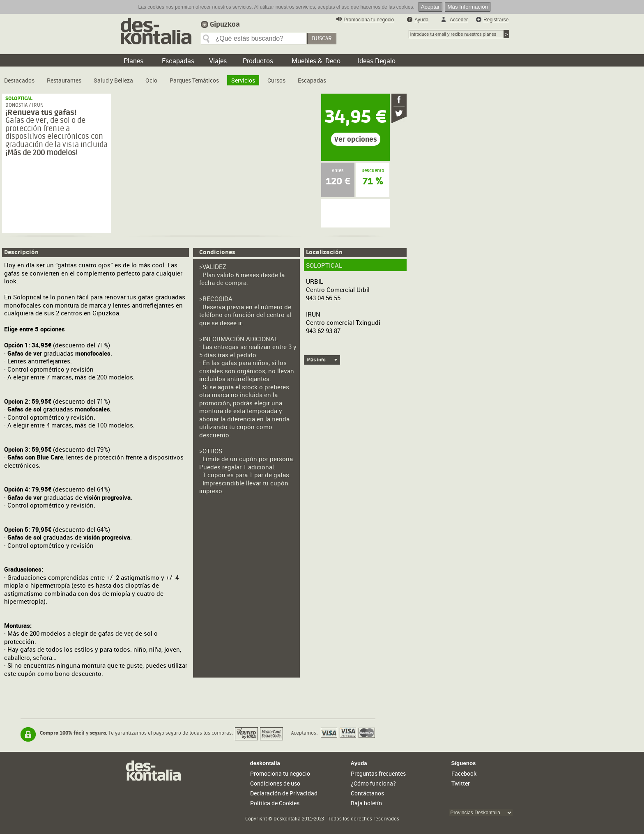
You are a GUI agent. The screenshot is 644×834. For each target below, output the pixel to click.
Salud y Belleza (113, 80)
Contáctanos (367, 793)
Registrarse (496, 20)
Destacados (19, 80)
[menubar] (167, 77)
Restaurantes (64, 80)
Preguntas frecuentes (378, 773)
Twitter (461, 783)
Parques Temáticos (194, 80)
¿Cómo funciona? (373, 783)
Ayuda (421, 20)
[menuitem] (19, 77)
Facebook (464, 773)
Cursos (276, 80)
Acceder (459, 20)
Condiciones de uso (275, 783)
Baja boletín (366, 803)
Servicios (243, 80)
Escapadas (312, 80)
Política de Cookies (275, 803)
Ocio (151, 80)
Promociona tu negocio (369, 20)
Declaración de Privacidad (284, 793)
